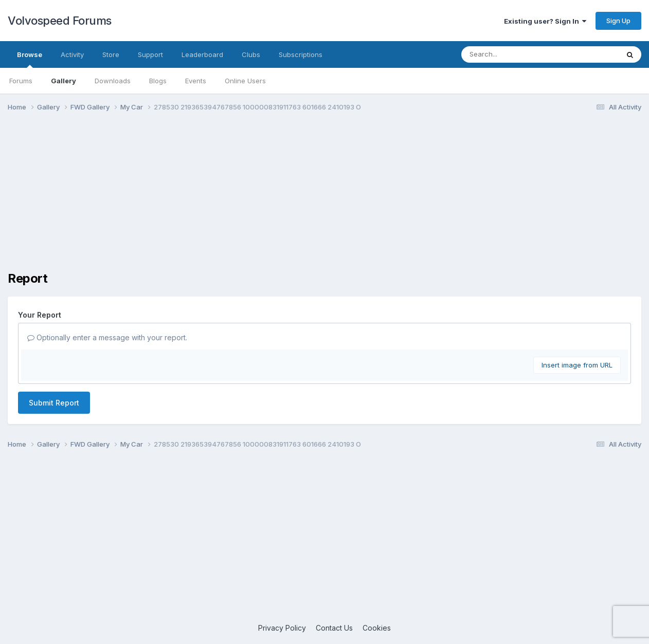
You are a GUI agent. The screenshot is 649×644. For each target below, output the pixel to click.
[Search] (512, 54)
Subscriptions (301, 54)
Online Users (245, 81)
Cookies (377, 628)
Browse (30, 59)
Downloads (113, 81)
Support (150, 54)
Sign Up (618, 21)
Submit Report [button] (54, 403)
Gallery (64, 81)
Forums (21, 81)
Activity (72, 54)
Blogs (158, 81)
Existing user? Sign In (545, 21)
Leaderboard (202, 54)
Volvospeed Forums (60, 21)
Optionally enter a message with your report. (107, 337)
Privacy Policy (282, 628)
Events (196, 81)
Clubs (251, 54)
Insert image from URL (577, 365)
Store (111, 54)
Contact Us (334, 628)
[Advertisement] (324, 199)
